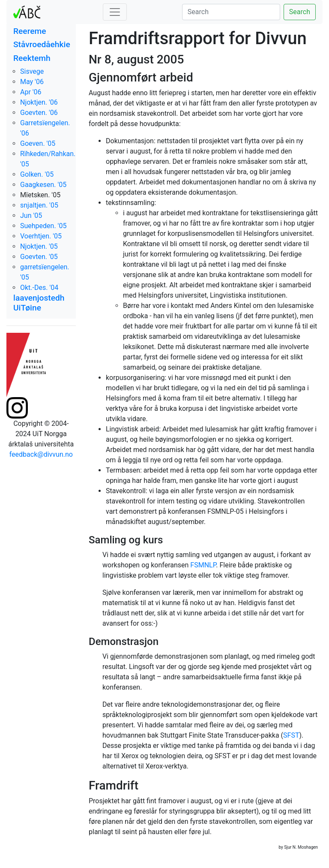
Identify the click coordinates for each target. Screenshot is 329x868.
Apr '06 (31, 92)
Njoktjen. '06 (39, 102)
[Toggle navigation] (115, 12)
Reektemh (32, 58)
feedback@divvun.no (41, 454)
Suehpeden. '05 (43, 226)
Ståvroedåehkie (42, 44)
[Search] (231, 12)
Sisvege (32, 71)
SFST (291, 735)
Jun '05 (31, 215)
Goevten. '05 (39, 257)
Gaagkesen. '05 (43, 185)
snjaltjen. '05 (39, 205)
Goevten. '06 (39, 113)
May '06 (32, 82)
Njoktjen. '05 (39, 246)
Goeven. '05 (38, 143)
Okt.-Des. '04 (39, 288)
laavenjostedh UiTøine (39, 303)
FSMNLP (203, 565)
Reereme (30, 31)
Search (300, 12)
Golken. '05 (37, 174)
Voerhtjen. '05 (41, 236)
